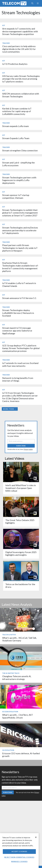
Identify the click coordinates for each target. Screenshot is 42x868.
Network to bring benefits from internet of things (18, 379)
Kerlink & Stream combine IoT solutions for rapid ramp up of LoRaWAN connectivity (17, 111)
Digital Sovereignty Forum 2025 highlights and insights (21, 554)
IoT (4, 25)
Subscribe (21, 446)
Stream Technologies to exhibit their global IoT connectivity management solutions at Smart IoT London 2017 (20, 213)
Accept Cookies (19, 851)
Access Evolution (10, 712)
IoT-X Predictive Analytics (15, 64)
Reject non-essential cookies (19, 857)
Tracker (6, 43)
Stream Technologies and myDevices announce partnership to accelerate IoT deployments (20, 230)
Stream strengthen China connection (20, 150)
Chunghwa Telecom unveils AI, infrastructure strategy (17, 678)
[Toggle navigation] (38, 3)
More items (10, 409)
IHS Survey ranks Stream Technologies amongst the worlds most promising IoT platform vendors (21, 79)
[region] (19, 851)
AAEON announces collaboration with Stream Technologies (21, 95)
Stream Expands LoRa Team (16, 138)
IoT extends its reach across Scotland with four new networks (20, 364)
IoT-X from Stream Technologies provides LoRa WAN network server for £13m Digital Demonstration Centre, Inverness (20, 397)
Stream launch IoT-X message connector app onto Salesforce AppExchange (17, 331)
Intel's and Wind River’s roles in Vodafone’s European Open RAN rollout (21, 488)
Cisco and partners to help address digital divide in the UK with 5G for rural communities (19, 49)
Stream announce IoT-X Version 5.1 (19, 298)
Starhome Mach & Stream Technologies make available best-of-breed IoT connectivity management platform (20, 267)
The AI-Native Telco (11, 673)
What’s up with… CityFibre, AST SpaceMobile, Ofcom (18, 716)
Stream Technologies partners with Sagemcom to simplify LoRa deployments (19, 180)
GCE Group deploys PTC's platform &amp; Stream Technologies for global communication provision (21, 348)
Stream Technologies (21, 13)
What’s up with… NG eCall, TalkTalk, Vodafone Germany (19, 639)
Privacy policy (28, 449)
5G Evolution (8, 750)
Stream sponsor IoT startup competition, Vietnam (16, 196)
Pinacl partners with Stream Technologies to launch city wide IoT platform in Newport (20, 248)
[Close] (36, 837)
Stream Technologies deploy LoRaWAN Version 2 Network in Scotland (18, 313)
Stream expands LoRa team (16, 126)
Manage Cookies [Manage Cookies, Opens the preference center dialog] (19, 861)
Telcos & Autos (9, 635)
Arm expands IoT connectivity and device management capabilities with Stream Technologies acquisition (20, 31)
